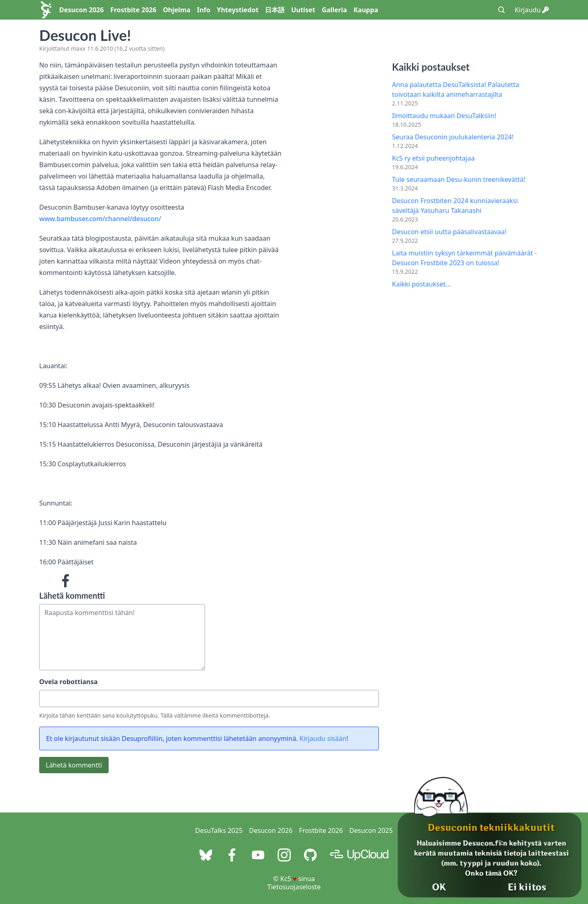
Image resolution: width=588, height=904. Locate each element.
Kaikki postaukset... (421, 284)
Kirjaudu (532, 10)
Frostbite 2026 (133, 10)
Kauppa (366, 10)
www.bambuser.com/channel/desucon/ (100, 219)
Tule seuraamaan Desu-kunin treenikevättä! (459, 179)
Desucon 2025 (371, 830)
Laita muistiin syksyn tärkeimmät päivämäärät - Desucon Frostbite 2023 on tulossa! (464, 258)
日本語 (275, 10)
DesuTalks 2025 (219, 830)
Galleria (334, 10)
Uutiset (303, 10)
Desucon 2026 (81, 10)
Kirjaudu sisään (323, 738)
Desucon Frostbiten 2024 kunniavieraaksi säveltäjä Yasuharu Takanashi (455, 206)
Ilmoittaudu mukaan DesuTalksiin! (444, 116)
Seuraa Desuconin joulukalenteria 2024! (453, 137)
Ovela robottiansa (68, 682)
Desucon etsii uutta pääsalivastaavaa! (449, 232)
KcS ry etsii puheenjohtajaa (433, 158)
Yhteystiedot (238, 10)
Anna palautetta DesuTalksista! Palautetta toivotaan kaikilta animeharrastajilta (456, 90)
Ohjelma (177, 10)
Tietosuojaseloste (294, 887)
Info (204, 10)
